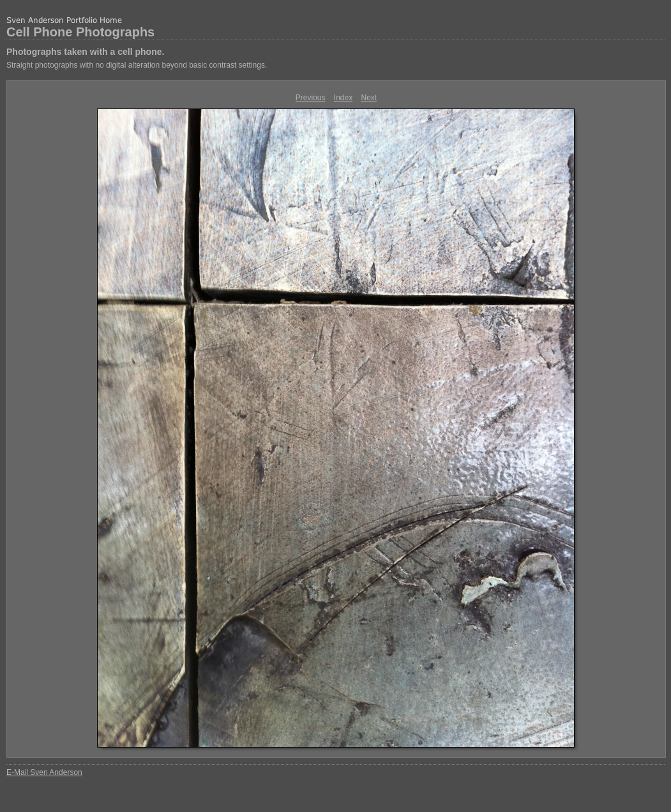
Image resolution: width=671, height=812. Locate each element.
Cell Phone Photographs (80, 32)
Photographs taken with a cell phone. (85, 52)
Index (343, 98)
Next (369, 98)
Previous (311, 98)
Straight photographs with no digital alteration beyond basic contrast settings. (137, 65)
